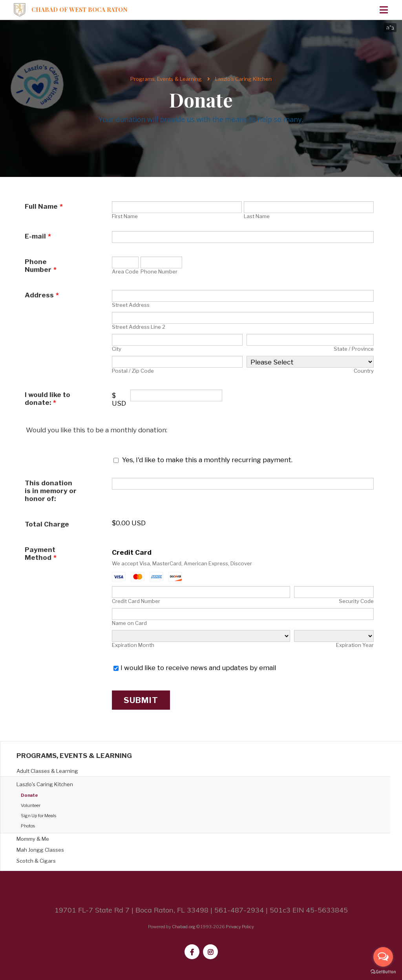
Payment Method (41, 554)
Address (42, 295)
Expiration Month (133, 645)
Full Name (44, 206)
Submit (141, 700)
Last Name (257, 216)
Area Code (125, 271)
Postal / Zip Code (133, 371)
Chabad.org (184, 927)
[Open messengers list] (383, 957)
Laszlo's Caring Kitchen (243, 79)
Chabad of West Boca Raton (79, 10)
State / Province (354, 349)
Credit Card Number (136, 601)
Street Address (131, 305)
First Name (125, 216)
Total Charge (47, 524)
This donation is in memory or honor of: (51, 491)
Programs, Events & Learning (166, 79)
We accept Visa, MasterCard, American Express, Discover (182, 563)
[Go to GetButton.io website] (383, 972)
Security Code (356, 601)
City (117, 349)
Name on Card (129, 623)
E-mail (38, 236)
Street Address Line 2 (139, 327)
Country (364, 371)
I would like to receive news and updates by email (198, 668)
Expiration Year (355, 645)
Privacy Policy (240, 927)
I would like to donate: (48, 399)
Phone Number (41, 266)
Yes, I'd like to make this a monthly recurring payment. (207, 460)
